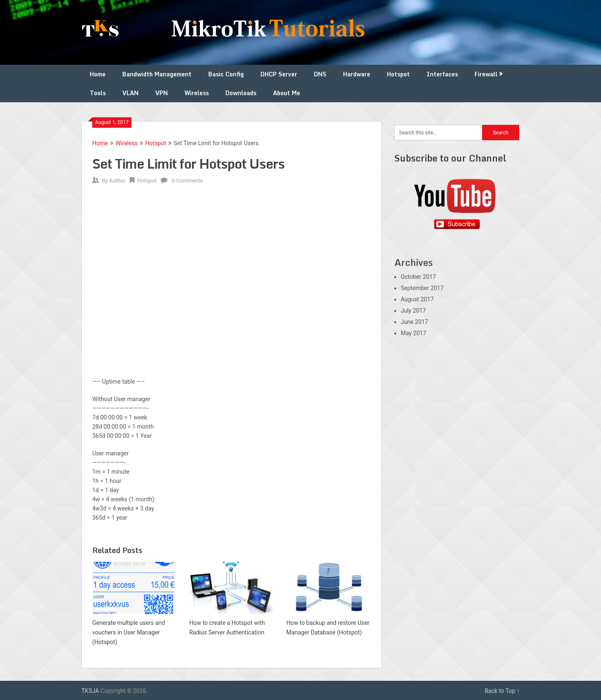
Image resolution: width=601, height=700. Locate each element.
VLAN (130, 93)
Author (117, 181)
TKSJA (90, 691)
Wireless (197, 93)
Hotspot (398, 74)
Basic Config (226, 74)
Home (98, 74)
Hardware (357, 74)
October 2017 (418, 277)
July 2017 (413, 311)
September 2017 (422, 288)
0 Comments (187, 181)
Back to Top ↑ (502, 691)
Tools (98, 93)
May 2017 (413, 333)
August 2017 (417, 299)
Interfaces (442, 74)
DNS (320, 74)
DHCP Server (279, 74)
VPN (162, 93)
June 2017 (414, 322)
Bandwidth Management (157, 74)
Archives (414, 262)
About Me (287, 93)
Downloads (241, 93)
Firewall (486, 74)
